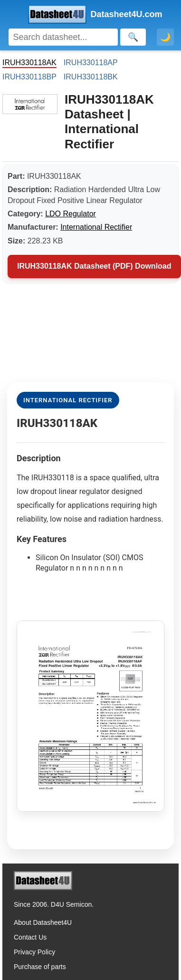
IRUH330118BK (91, 77)
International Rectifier (96, 227)
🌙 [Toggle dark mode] (165, 37)
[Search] (63, 37)
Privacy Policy (34, 952)
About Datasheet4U (43, 922)
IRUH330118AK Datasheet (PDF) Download (94, 266)
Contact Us (30, 937)
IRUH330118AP (91, 63)
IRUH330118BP (29, 77)
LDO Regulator (71, 214)
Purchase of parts (40, 967)
